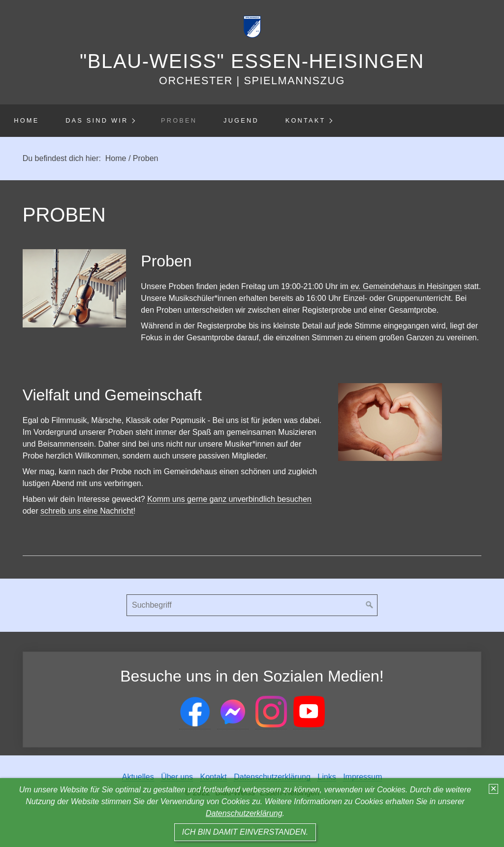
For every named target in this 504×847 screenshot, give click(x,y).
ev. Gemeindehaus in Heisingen (406, 286)
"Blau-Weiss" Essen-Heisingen (252, 61)
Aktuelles (138, 777)
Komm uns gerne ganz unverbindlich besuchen (229, 499)
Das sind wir (97, 120)
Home (26, 120)
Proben (179, 120)
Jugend (241, 120)
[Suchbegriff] (252, 605)
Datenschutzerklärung (244, 813)
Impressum (362, 777)
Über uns (177, 777)
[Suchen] (370, 605)
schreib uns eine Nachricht (87, 511)
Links (327, 777)
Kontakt (306, 120)
